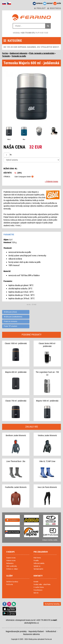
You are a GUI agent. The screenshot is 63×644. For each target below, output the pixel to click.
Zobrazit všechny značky (50, 540)
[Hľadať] (48, 26)
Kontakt (36, 582)
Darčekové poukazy (12, 582)
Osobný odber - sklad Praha (42, 584)
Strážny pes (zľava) (10, 312)
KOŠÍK (59, 3)
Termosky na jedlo (19, 56)
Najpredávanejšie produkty (16, 631)
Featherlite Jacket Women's (16, 487)
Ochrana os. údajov (12, 569)
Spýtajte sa (37, 566)
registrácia (54, 8)
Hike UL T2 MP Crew (47, 461)
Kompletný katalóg (52, 604)
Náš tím (36, 593)
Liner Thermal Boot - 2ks (16, 461)
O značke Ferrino (39, 587)
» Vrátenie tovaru (51, 181)
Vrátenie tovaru (11, 561)
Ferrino (5, 53)
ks (11, 155)
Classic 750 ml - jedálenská (16, 401)
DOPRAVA (39, 3)
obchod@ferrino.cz (31, 623)
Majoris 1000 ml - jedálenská (47, 401)
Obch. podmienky (12, 566)
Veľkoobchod (51, 631)
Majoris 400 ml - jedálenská (16, 372)
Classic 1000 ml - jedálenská (16, 343)
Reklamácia (10, 563)
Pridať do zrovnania (10, 321)
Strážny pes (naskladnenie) (13, 317)
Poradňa (36, 561)
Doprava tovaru (11, 558)
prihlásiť (40, 8)
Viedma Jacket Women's (47, 435)
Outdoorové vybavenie (18, 53)
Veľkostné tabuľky (39, 563)
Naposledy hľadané (36, 631)
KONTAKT (50, 3)
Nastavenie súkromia (31, 634)
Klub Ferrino (37, 558)
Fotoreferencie (38, 590)
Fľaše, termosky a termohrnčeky (42, 53)
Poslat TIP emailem (10, 326)
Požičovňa (10, 584)
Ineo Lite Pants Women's (47, 487)
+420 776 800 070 (28, 33)
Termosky (6, 56)
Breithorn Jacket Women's (16, 435)
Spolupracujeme (38, 569)
